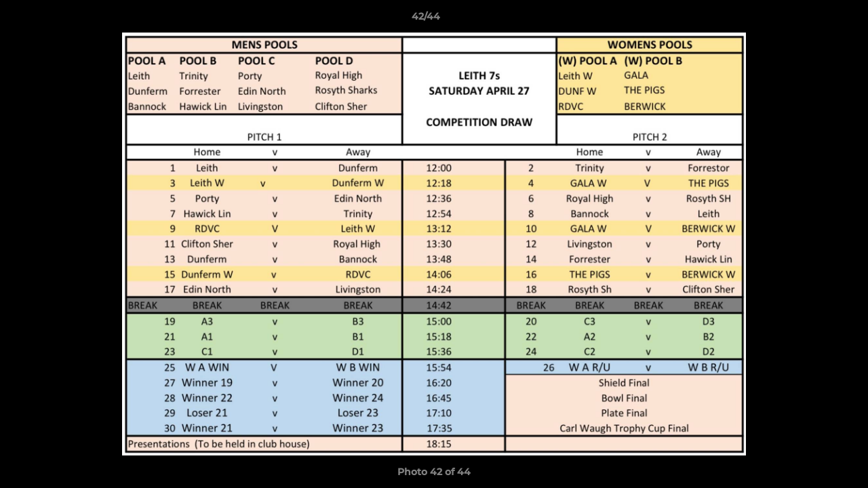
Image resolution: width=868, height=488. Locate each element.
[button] (811, 20)
